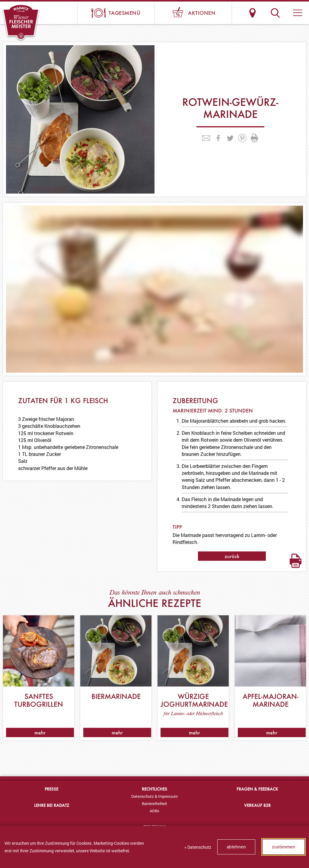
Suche (275, 13)
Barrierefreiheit (154, 803)
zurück (232, 556)
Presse (51, 789)
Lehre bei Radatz (52, 805)
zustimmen (284, 847)
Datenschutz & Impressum (154, 796)
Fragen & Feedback (257, 789)
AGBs (154, 811)
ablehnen (236, 847)
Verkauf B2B (257, 805)
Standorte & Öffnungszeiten (252, 13)
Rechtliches (154, 789)
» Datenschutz (198, 847)
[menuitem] (154, 796)
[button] (298, 13)
